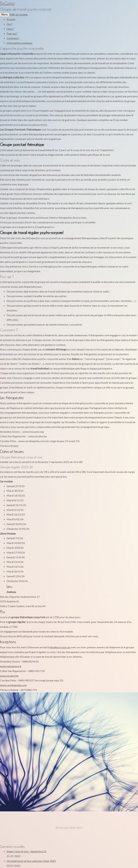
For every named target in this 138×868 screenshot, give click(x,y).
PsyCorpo (7, 3)
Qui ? (9, 24)
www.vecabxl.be (9, 676)
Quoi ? (10, 29)
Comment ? (13, 38)
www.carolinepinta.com (13, 685)
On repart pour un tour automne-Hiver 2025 (31, 861)
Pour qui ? (12, 33)
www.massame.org (11, 666)
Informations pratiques (19, 43)
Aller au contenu (19, 14)
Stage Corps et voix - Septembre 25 (26, 851)
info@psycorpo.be (60, 647)
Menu (5, 15)
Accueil (11, 19)
